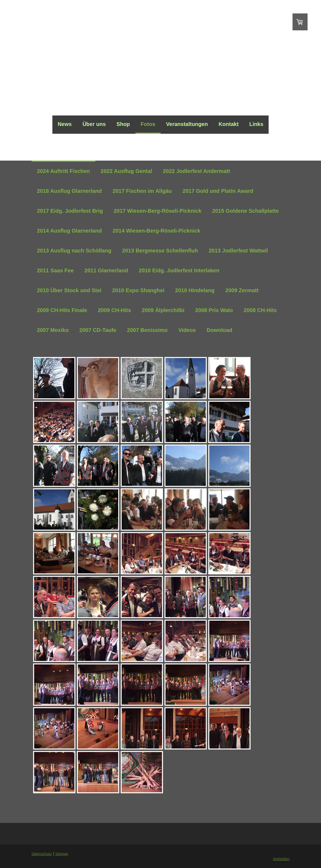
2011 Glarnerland (106, 270)
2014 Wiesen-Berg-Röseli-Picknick (156, 231)
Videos (187, 330)
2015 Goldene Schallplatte (246, 211)
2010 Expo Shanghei (138, 290)
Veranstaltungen (187, 124)
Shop (123, 124)
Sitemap (62, 853)
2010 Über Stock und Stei (69, 290)
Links (256, 124)
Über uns (94, 124)
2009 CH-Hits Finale (62, 310)
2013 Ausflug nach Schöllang (74, 251)
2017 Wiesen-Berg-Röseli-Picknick (158, 211)
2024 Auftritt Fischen (64, 171)
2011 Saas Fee (55, 270)
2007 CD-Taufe (98, 330)
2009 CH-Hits (114, 310)
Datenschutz (42, 853)
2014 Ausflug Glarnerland (70, 231)
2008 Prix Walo (214, 310)
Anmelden (281, 859)
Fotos (148, 124)
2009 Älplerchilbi (163, 310)
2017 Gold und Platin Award (218, 191)
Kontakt (229, 124)
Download (219, 330)
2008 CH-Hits (260, 310)
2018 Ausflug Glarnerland (70, 191)
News (65, 124)
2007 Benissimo (147, 330)
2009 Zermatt (242, 290)
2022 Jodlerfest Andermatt (196, 171)
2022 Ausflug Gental (127, 171)
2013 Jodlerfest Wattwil (238, 251)
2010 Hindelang (195, 290)
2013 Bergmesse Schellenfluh (160, 251)
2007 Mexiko (53, 330)
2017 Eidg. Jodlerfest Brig (70, 211)
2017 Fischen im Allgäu (142, 191)
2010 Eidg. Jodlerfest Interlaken (179, 270)
